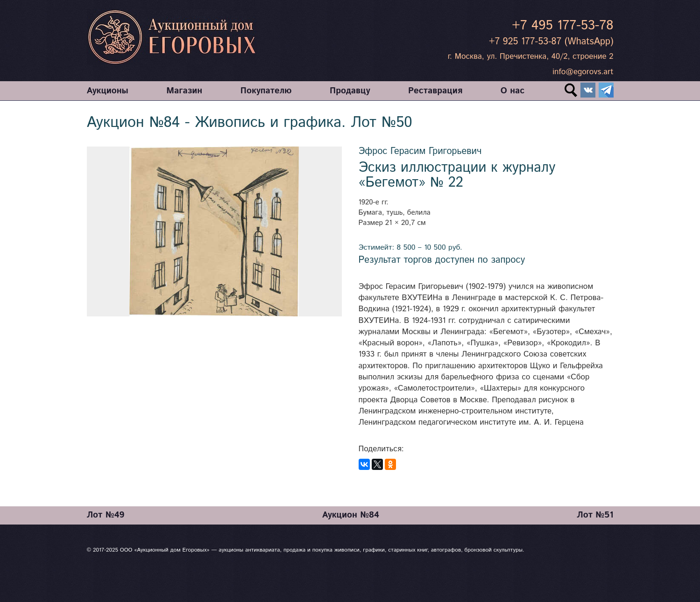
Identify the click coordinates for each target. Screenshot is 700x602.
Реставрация (435, 91)
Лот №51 (595, 515)
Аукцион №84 (351, 515)
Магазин (184, 91)
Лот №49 (106, 515)
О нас (513, 91)
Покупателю (266, 91)
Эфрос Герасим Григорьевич (420, 151)
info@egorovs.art (583, 72)
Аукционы (108, 91)
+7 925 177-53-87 (525, 42)
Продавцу (350, 91)
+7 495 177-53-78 (562, 26)
